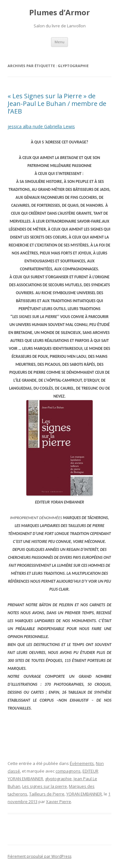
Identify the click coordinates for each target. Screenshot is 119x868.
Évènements (82, 763)
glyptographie (58, 779)
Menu (60, 42)
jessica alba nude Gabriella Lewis (41, 126)
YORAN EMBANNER (84, 794)
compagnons (68, 771)
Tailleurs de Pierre (47, 794)
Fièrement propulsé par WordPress (40, 856)
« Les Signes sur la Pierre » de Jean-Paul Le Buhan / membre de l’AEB (57, 104)
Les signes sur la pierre (45, 786)
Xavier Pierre (59, 802)
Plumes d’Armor (60, 13)
